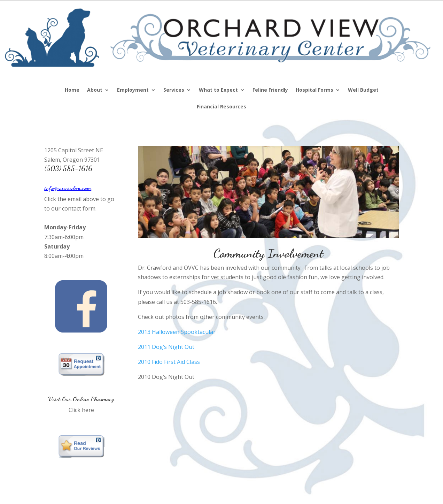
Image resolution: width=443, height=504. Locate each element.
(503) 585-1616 (68, 168)
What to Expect (218, 90)
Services (174, 90)
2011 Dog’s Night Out (166, 347)
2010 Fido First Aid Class (169, 362)
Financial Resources (221, 107)
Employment (133, 90)
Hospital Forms (314, 90)
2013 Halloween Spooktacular (177, 332)
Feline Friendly (270, 90)
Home (72, 90)
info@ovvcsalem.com (68, 188)
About (95, 90)
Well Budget (363, 90)
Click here (81, 410)
